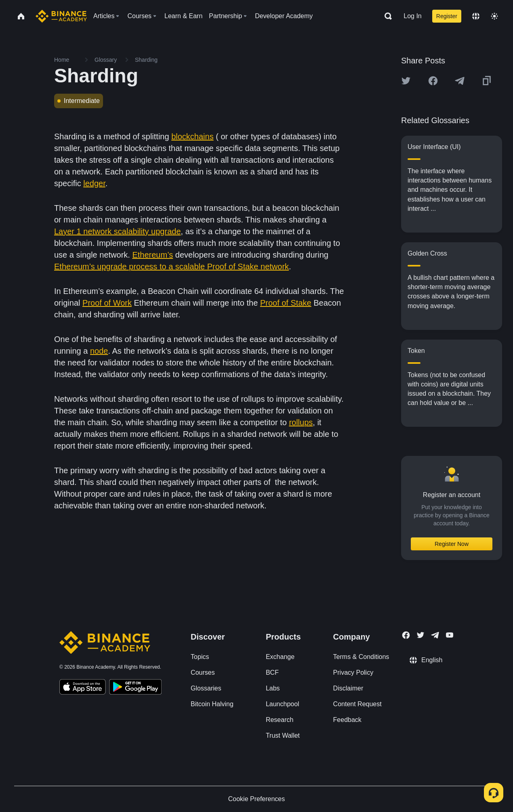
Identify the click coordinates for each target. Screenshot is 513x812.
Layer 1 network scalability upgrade (118, 231)
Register (447, 16)
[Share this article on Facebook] (433, 81)
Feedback (347, 720)
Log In (412, 16)
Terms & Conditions (361, 657)
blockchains (192, 136)
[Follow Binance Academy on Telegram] (435, 635)
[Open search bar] (386, 16)
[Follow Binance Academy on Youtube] (450, 635)
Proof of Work (107, 303)
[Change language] (476, 16)
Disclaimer (348, 688)
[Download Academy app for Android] (135, 688)
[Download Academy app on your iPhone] (83, 688)
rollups (301, 422)
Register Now (452, 544)
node (99, 351)
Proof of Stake (286, 303)
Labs (273, 688)
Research (280, 720)
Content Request (357, 704)
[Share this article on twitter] (406, 81)
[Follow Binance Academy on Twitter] (420, 635)
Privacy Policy (353, 672)
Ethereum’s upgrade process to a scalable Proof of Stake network (171, 266)
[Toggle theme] (494, 16)
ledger (94, 183)
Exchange (280, 657)
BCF (272, 672)
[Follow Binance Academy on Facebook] (406, 635)
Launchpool (283, 704)
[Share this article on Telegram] (460, 81)
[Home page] (61, 16)
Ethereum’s (152, 255)
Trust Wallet (283, 735)
